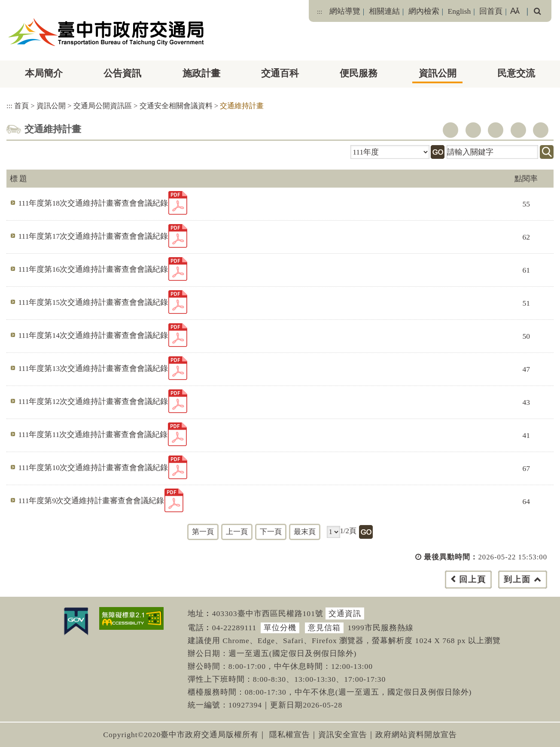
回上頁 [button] (473, 579)
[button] (299, 588)
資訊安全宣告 (343, 735)
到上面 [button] (517, 579)
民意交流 (516, 73)
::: (320, 12)
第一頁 (203, 532)
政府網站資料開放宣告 (416, 735)
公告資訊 (122, 73)
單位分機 (280, 628)
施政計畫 (201, 73)
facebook (450, 130)
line (518, 130)
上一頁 (237, 532)
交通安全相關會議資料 (176, 106)
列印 (541, 130)
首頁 (21, 106)
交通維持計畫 (242, 106)
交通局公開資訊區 (103, 106)
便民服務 (359, 73)
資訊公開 (438, 73)
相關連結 (384, 11)
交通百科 (280, 73)
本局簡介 (44, 73)
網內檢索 (424, 11)
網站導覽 (345, 11)
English (460, 11)
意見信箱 (324, 628)
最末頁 (305, 532)
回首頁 (491, 11)
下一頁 (271, 532)
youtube (496, 130)
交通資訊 (345, 613)
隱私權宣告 (290, 735)
